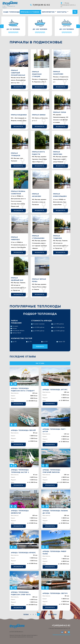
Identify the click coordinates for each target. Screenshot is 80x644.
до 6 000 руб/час (59, 324)
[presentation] (2, 26)
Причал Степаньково (38, 237)
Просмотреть (18, 87)
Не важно (15, 326)
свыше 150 (62, 342)
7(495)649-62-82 (41, 5)
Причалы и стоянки (30, 12)
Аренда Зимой (17, 333)
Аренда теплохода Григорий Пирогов (52, 471)
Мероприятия (48, 12)
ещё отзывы (40, 363)
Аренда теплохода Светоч (55, 593)
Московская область (18, 331)
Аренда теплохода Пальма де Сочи (55, 512)
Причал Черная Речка (39, 280)
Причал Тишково (58, 237)
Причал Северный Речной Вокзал (18, 73)
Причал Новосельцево (60, 195)
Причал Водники (19, 115)
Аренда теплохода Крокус (23, 553)
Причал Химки (39, 115)
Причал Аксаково (37, 195)
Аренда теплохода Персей (23, 430)
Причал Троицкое (16, 154)
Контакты (62, 12)
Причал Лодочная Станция (37, 74)
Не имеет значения (39, 324)
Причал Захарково (58, 73)
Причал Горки (60, 112)
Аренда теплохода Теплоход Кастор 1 (20, 471)
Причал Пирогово (58, 153)
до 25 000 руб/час (59, 331)
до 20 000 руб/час (39, 331)
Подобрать (40, 346)
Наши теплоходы (12, 12)
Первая (26, 614)
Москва (15, 328)
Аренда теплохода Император (20, 512)
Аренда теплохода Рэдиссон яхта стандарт (23, 390)
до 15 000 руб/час (59, 327)
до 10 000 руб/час (39, 327)
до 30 (15, 342)
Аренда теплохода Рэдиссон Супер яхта (21, 593)
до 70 (30, 342)
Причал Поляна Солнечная (18, 192)
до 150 (45, 342)
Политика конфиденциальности (62, 635)
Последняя (52, 614)
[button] (11, 384)
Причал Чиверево (15, 238)
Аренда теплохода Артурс (55, 390)
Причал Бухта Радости (39, 153)
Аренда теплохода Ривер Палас (55, 553)
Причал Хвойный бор (17, 279)
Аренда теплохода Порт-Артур (55, 430)
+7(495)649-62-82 (61, 625)
